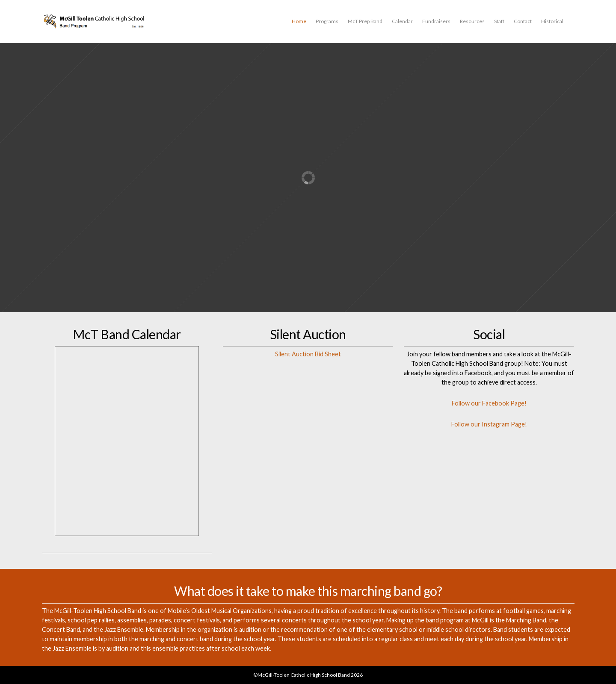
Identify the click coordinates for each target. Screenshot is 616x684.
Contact (523, 21)
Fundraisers (436, 21)
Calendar (402, 21)
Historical (552, 21)
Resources (472, 21)
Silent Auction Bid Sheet (308, 354)
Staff (499, 21)
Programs (327, 21)
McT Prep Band (365, 21)
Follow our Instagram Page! (489, 424)
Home (299, 21)
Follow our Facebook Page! (489, 403)
